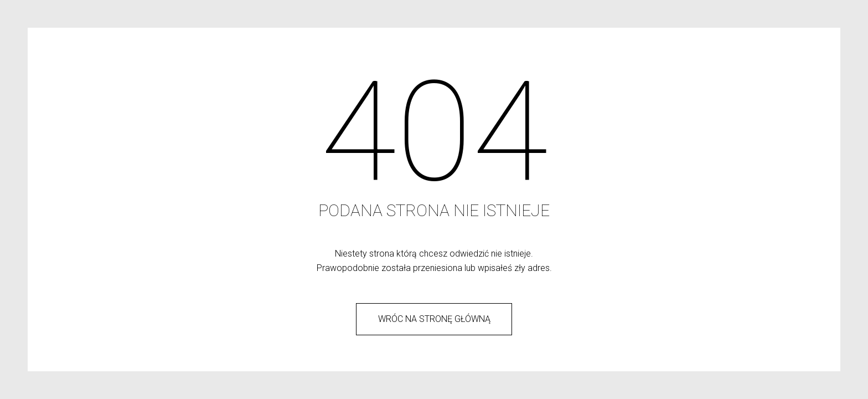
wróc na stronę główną (434, 319)
